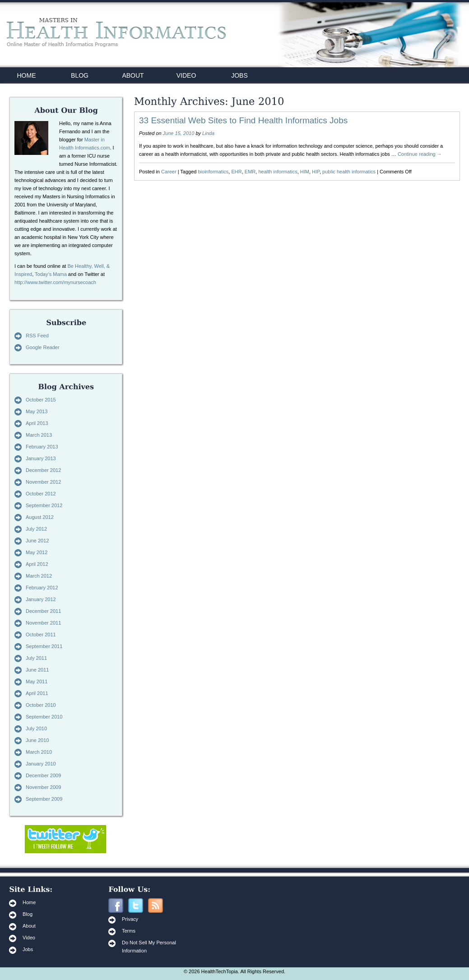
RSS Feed (37, 336)
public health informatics (349, 172)
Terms (129, 931)
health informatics (278, 172)
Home (29, 902)
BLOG (80, 75)
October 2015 (41, 400)
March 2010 (39, 752)
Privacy (130, 919)
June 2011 (37, 670)
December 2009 (43, 775)
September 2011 (44, 646)
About (29, 926)
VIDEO (186, 75)
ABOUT (133, 75)
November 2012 (43, 482)
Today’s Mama (51, 274)
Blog (28, 914)
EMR (250, 172)
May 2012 (37, 552)
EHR (236, 172)
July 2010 (36, 728)
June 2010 (37, 740)
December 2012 (43, 470)
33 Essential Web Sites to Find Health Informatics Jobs (243, 120)
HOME (27, 75)
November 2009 (43, 787)
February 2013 (42, 447)
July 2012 (36, 529)
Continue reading (420, 154)
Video (29, 938)
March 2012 (39, 576)
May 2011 (37, 681)
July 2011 (36, 658)
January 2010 (41, 764)
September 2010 (44, 717)
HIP (316, 172)
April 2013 (37, 423)
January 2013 (41, 458)
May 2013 (37, 411)
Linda (208, 133)
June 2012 (37, 541)
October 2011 (41, 635)
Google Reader (43, 347)
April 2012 (37, 564)
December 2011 (43, 611)
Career (169, 172)
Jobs (28, 949)
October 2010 (41, 705)
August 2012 (40, 517)
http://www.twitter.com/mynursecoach (55, 282)
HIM (305, 172)
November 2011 (43, 623)
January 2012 (41, 599)
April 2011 (37, 693)
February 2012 (42, 588)
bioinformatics (214, 172)
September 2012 (44, 505)
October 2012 (41, 494)
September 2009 (44, 799)
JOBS (239, 75)
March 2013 (39, 435)
